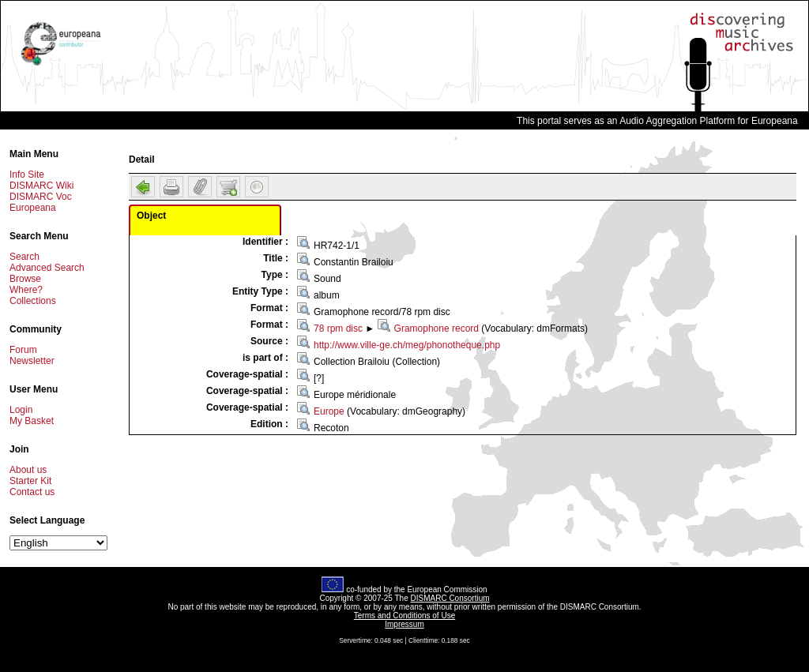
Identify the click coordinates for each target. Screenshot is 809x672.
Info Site (27, 175)
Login (21, 410)
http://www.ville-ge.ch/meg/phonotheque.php (407, 345)
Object (151, 216)
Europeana (33, 208)
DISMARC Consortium (450, 598)
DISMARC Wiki (41, 186)
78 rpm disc (338, 328)
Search (24, 257)
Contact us (32, 492)
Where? (26, 290)
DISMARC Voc (41, 197)
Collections (33, 301)
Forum (23, 350)
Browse (25, 279)
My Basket (32, 421)
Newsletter (32, 361)
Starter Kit (30, 481)
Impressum (404, 624)
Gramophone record (436, 328)
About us (28, 470)
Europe (329, 411)
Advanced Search (47, 268)
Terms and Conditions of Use (404, 616)
